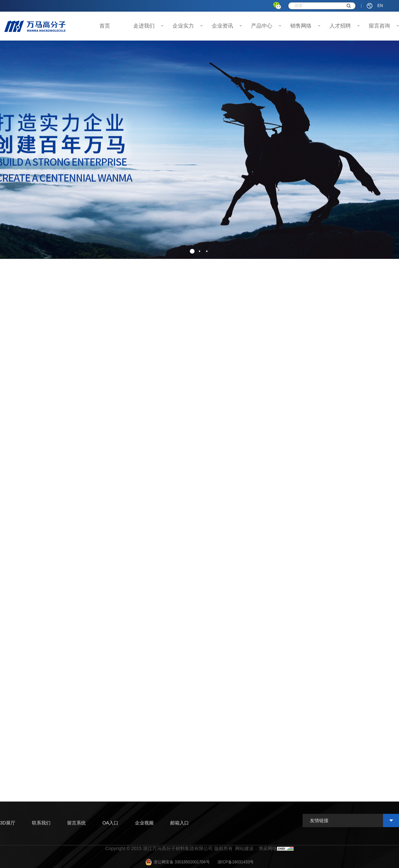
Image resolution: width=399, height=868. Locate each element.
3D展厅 (8, 823)
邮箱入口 (180, 823)
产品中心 (262, 26)
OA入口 (110, 823)
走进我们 (144, 26)
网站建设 (244, 848)
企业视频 (144, 823)
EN (380, 6)
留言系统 (76, 823)
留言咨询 (379, 26)
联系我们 (41, 823)
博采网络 (268, 848)
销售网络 (301, 26)
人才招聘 (340, 26)
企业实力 (183, 26)
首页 (105, 26)
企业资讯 (222, 26)
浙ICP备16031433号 (236, 862)
